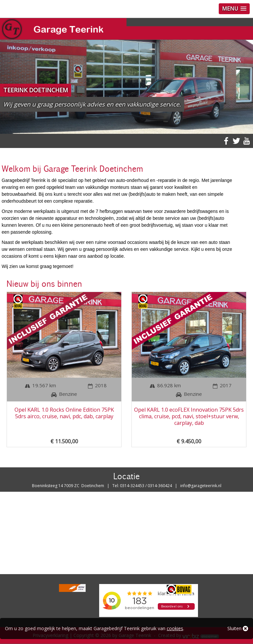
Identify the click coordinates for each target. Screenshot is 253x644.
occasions (137, 242)
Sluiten (238, 628)
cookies (175, 628)
